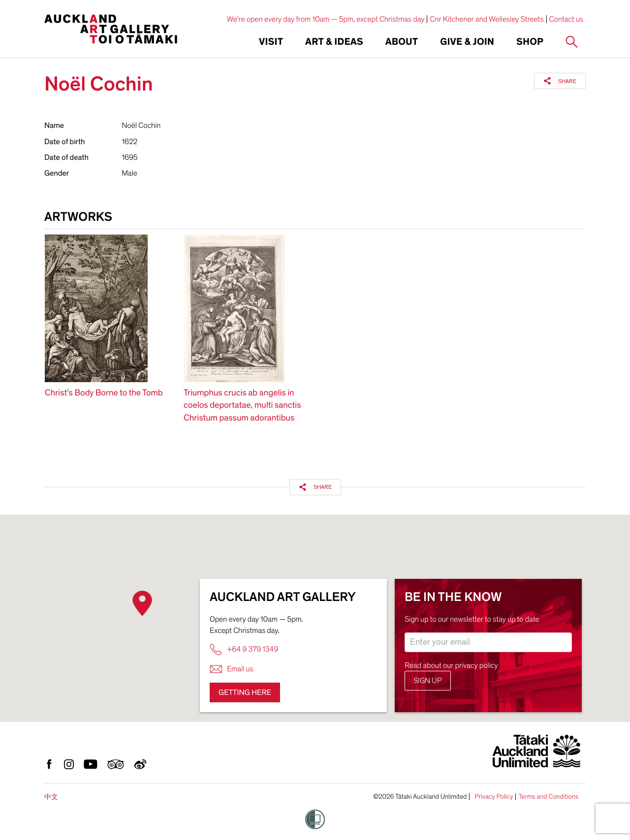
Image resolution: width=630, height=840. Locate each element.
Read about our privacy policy (451, 665)
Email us (232, 669)
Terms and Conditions (548, 797)
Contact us (567, 19)
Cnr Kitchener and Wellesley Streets (487, 19)
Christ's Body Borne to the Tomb (104, 393)
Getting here (245, 692)
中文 (51, 797)
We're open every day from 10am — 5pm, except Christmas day (326, 19)
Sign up (428, 681)
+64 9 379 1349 (244, 649)
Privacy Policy (494, 797)
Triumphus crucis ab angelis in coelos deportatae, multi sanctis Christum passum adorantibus (242, 405)
